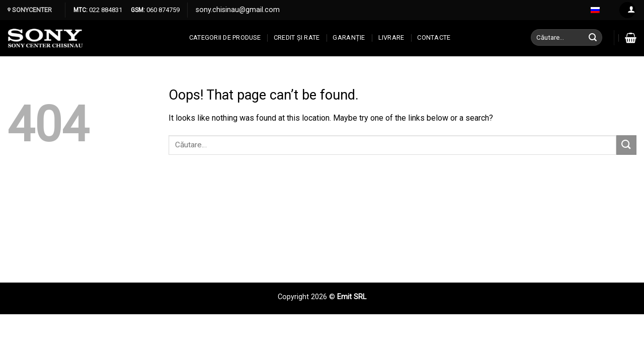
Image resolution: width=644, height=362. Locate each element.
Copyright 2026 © (307, 297)
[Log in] (627, 10)
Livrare (391, 37)
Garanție (349, 37)
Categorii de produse (225, 37)
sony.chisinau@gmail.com (238, 10)
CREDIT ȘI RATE (297, 37)
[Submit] (593, 38)
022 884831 (105, 10)
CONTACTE (434, 37)
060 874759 (162, 10)
